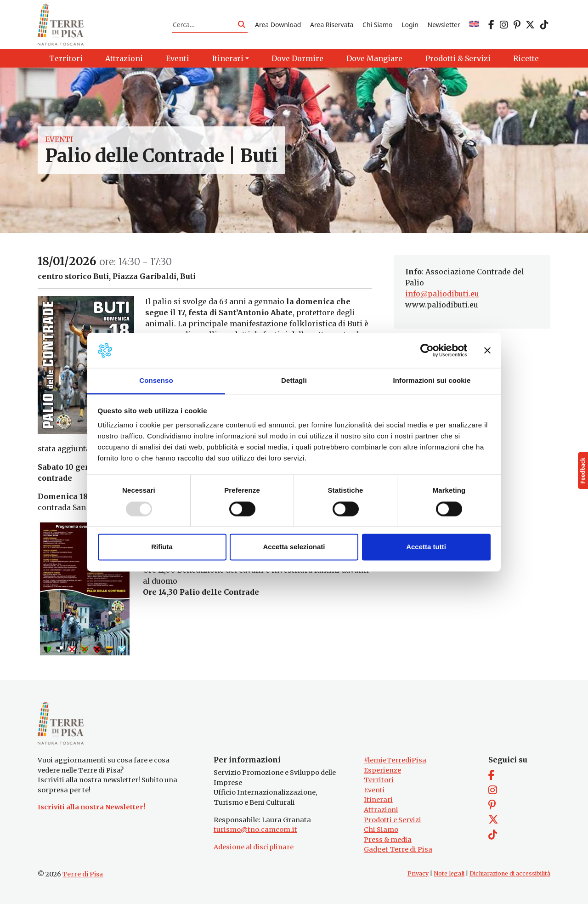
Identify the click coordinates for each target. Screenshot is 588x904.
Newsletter (444, 25)
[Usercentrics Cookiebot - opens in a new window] (427, 350)
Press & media (388, 840)
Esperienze (382, 770)
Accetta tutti (426, 547)
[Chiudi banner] (487, 350)
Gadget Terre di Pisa (398, 850)
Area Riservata (332, 25)
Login (410, 25)
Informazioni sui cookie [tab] (432, 381)
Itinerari (378, 800)
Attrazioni (381, 810)
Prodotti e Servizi (393, 820)
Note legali (449, 873)
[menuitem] (474, 25)
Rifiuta (162, 547)
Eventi (59, 140)
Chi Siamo (377, 25)
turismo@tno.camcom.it (255, 830)
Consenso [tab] (156, 381)
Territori (379, 780)
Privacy (418, 873)
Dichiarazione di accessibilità (510, 873)
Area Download (278, 25)
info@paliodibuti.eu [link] (442, 294)
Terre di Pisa (83, 874)
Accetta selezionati (294, 547)
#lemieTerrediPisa (395, 760)
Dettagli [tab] (294, 381)
